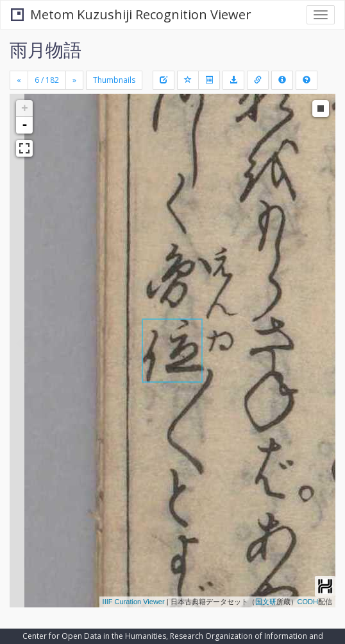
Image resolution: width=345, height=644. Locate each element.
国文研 (266, 602)
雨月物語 (46, 49)
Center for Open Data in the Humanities (94, 636)
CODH (308, 602)
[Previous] (19, 80)
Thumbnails (114, 80)
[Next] (74, 80)
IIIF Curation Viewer (134, 602)
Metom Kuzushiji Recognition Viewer (131, 14)
